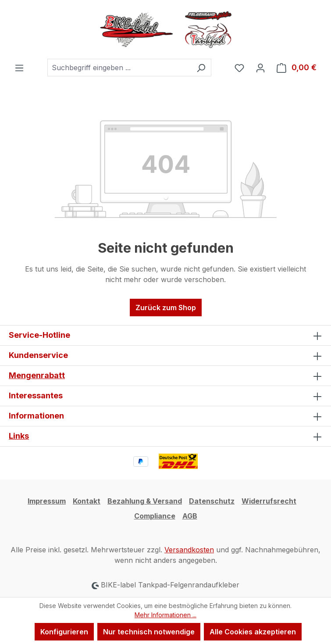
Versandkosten (189, 550)
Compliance (155, 516)
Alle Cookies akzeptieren (253, 632)
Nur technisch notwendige (149, 632)
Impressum (47, 501)
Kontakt (87, 501)
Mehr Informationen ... (165, 615)
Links (19, 436)
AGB (190, 516)
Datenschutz (212, 501)
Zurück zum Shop (166, 308)
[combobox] (119, 68)
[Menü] (19, 68)
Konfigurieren (64, 632)
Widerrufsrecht (269, 501)
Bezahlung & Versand (145, 501)
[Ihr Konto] (260, 68)
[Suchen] (201, 68)
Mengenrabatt (37, 375)
